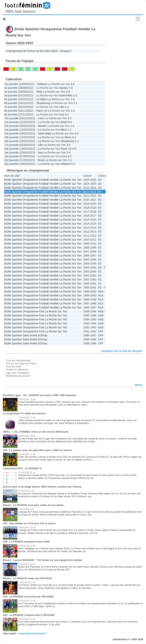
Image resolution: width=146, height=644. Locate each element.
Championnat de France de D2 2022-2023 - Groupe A (38, 51)
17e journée (11, 145)
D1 (100, 220)
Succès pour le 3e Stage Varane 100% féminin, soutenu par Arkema (42, 487)
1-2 (75, 95)
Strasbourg (43, 103)
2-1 (75, 103)
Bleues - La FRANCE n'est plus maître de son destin (33, 505)
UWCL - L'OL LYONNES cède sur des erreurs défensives (36, 432)
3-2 (69, 118)
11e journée (11, 122)
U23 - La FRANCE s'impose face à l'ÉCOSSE (29, 615)
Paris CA (42, 111)
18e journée (11, 149)
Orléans (42, 84)
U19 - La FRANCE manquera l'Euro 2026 (26, 542)
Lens (41, 118)
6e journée (11, 103)
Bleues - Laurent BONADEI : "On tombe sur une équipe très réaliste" (43, 560)
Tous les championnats (18, 360)
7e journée (11, 107)
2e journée (11, 88)
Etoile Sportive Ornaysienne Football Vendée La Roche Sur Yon (43, 180)
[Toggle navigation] (138, 19)
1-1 (72, 126)
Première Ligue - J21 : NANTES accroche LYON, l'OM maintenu (40, 395)
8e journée (11, 111)
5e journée (11, 99)
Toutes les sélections (17, 370)
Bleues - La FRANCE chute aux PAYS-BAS (27, 578)
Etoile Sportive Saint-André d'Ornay (26, 335)
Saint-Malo (66, 95)
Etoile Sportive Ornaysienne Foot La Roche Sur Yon (36, 311)
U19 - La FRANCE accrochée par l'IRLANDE (28, 597)
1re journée (11, 84)
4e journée (11, 95)
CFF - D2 (104, 339)
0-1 (67, 114)
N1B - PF (104, 311)
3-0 (73, 84)
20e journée (11, 156)
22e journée (11, 164)
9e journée (11, 114)
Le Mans (42, 99)
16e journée (11, 141)
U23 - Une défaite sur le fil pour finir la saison (29, 523)
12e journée (11, 126)
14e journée (11, 133)
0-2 (74, 137)
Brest (64, 122)
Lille (62, 107)
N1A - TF (104, 291)
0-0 (70, 122)
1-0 (73, 99)
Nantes (64, 88)
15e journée (11, 137)
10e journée (11, 118)
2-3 (68, 152)
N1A (101, 295)
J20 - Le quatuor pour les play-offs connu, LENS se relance (37, 450)
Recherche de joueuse (18, 376)
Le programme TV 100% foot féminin (24, 413)
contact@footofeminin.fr (32, 633)
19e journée (11, 152)
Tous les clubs (13, 366)
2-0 (71, 88)
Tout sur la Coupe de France (21, 363)
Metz (39, 92)
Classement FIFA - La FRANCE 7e (22, 468)
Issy (62, 114)
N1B (101, 315)
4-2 (67, 107)
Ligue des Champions (18, 373)
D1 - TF (103, 287)
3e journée (11, 92)
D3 (100, 180)
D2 (100, 192)
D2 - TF (103, 268)
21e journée (11, 160)
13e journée (11, 130)
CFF (101, 331)
